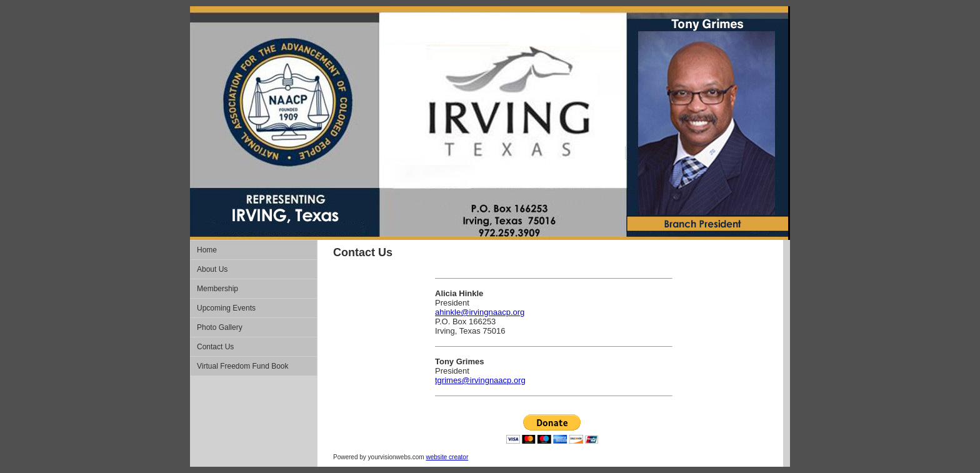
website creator (447, 457)
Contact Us (215, 347)
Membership (217, 289)
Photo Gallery (220, 327)
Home (207, 250)
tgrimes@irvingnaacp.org (480, 380)
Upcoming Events (226, 308)
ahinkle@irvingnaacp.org (480, 312)
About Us (212, 269)
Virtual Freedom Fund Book (243, 366)
